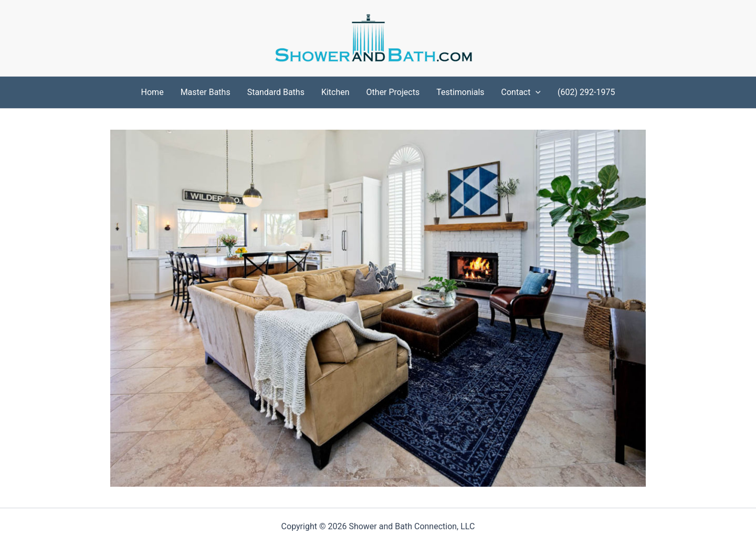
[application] (535, 92)
